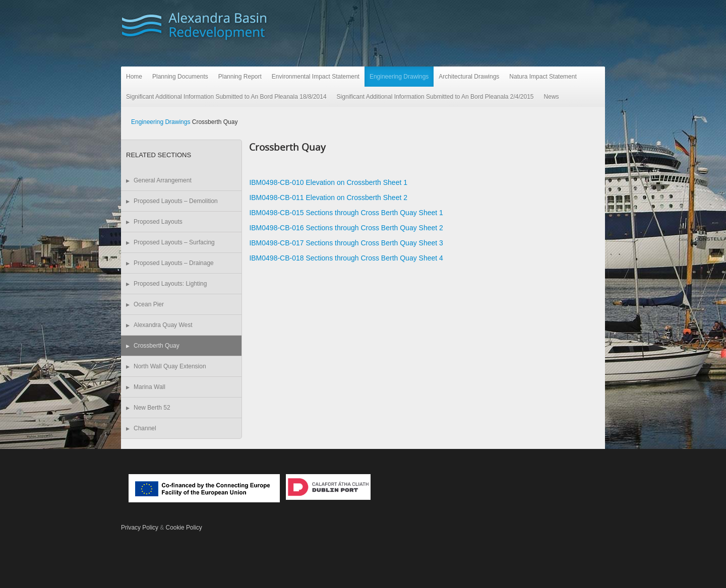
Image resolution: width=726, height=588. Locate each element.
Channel (145, 428)
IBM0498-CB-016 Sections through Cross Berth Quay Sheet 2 (346, 228)
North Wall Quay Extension (170, 366)
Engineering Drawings (399, 77)
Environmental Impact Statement (316, 77)
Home (134, 77)
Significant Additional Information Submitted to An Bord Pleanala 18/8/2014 (226, 97)
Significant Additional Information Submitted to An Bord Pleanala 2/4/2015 (435, 97)
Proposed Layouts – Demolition (176, 201)
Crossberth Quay (157, 346)
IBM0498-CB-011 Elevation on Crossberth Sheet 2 (328, 198)
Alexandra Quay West (163, 325)
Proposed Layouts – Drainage (174, 263)
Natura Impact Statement (543, 77)
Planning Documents (180, 77)
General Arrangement (163, 180)
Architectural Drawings (469, 77)
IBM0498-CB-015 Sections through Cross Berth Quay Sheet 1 (346, 213)
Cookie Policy (184, 528)
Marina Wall (149, 387)
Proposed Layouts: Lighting (170, 284)
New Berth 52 (152, 408)
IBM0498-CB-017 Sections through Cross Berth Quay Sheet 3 (346, 243)
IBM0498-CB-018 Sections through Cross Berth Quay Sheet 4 (346, 258)
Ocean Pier (149, 304)
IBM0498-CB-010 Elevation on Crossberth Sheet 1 (328, 182)
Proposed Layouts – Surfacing (174, 242)
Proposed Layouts (158, 222)
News (552, 97)
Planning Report (240, 77)
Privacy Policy (140, 528)
